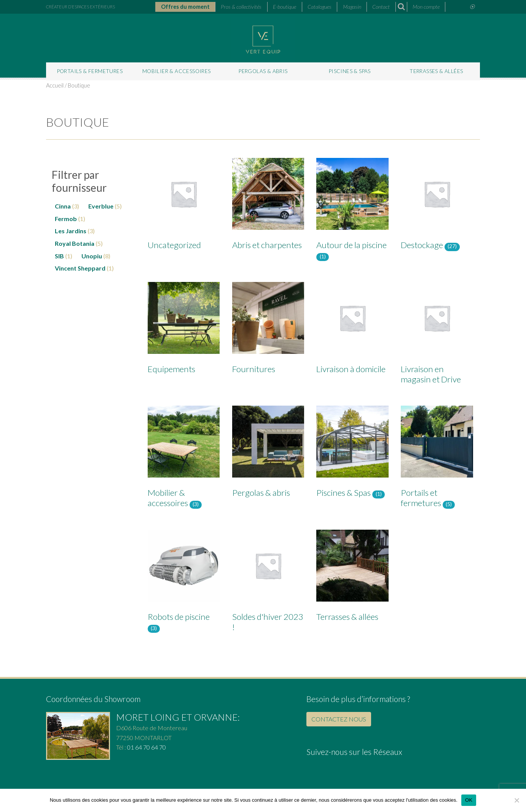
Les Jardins (71, 231)
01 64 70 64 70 (147, 747)
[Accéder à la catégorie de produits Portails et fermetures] (437, 459)
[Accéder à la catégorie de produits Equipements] (184, 330)
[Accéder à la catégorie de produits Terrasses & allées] (352, 577)
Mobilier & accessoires (177, 71)
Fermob (66, 219)
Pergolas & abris (263, 71)
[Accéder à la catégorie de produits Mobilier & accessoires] (184, 459)
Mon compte (426, 7)
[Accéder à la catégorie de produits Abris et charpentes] (268, 205)
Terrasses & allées (436, 71)
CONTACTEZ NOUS (339, 719)
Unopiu (92, 256)
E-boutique (285, 7)
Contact (381, 7)
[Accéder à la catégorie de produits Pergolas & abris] (268, 453)
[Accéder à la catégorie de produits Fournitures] (268, 330)
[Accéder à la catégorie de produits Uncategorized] (184, 205)
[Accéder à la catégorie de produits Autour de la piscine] (352, 211)
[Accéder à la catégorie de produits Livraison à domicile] (352, 330)
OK (469, 800)
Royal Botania (75, 243)
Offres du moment (185, 7)
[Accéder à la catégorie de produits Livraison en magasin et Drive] (437, 335)
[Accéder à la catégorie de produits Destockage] (437, 206)
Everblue (101, 206)
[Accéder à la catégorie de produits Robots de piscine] (184, 583)
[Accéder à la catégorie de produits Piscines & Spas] (352, 453)
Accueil (55, 85)
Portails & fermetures (90, 71)
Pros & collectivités (241, 7)
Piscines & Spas (350, 71)
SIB (59, 256)
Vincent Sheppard (80, 268)
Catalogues (320, 7)
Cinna (63, 206)
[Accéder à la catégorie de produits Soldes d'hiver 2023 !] (268, 582)
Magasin (352, 7)
